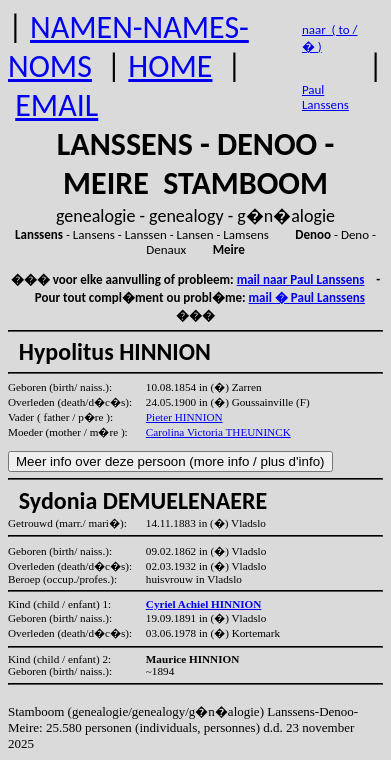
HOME (170, 66)
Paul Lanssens (325, 97)
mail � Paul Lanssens (307, 297)
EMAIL (56, 105)
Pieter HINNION (184, 417)
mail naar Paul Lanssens (301, 279)
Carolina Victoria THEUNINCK (218, 432)
